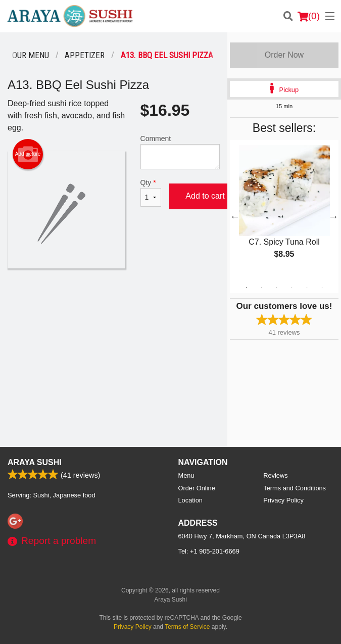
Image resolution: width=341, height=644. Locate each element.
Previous (235, 216)
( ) (309, 16)
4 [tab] (291, 288)
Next (333, 216)
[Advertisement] (114, 301)
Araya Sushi (35, 462)
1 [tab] (246, 288)
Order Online (197, 488)
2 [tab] (261, 288)
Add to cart (205, 196)
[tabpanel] (284, 210)
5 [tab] (307, 288)
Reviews (275, 475)
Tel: (209, 551)
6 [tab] (322, 288)
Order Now (284, 55)
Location (190, 500)
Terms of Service (187, 627)
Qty (151, 193)
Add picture (28, 154)
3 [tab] (276, 288)
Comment (180, 152)
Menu (186, 475)
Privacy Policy (283, 500)
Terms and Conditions (295, 488)
